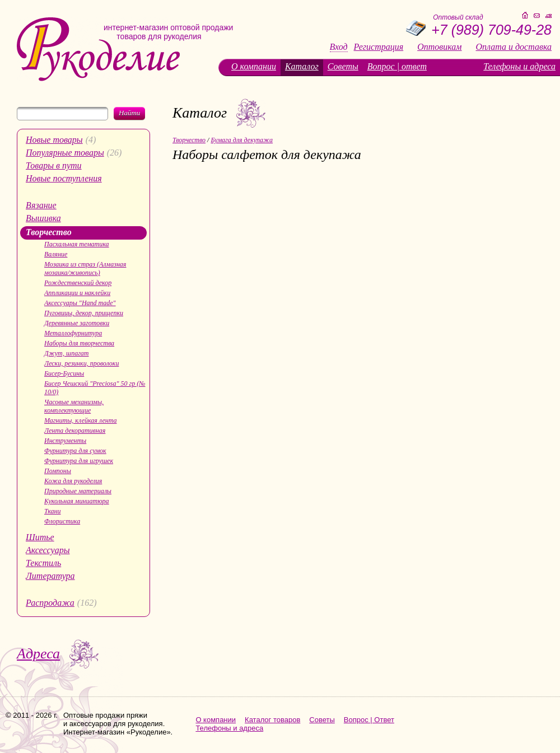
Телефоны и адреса (519, 66)
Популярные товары (65, 153)
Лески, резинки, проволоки (81, 363)
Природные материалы (78, 491)
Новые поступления (64, 178)
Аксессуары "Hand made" (80, 303)
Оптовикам (439, 47)
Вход (339, 47)
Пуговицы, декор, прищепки (84, 313)
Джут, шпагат (67, 353)
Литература (50, 576)
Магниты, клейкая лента (80, 420)
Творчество (49, 232)
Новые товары (54, 140)
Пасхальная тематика (77, 244)
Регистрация (379, 47)
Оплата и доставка (514, 47)
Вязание (41, 205)
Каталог (302, 66)
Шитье (40, 537)
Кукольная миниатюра (77, 501)
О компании (254, 66)
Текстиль (43, 563)
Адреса (38, 654)
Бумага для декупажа (242, 140)
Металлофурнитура (73, 333)
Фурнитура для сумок (75, 451)
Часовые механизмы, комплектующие (74, 406)
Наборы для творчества (79, 343)
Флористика (62, 521)
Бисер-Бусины (64, 373)
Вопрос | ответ (397, 66)
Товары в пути (54, 165)
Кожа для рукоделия (73, 481)
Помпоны (58, 471)
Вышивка (43, 218)
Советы (343, 66)
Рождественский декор (78, 283)
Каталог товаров (272, 720)
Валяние (56, 254)
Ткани (53, 511)
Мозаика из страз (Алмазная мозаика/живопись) (85, 268)
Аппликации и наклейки (77, 293)
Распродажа (50, 603)
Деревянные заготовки (77, 323)
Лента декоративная (75, 431)
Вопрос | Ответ (369, 720)
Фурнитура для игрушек (79, 461)
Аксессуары (48, 550)
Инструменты (65, 441)
